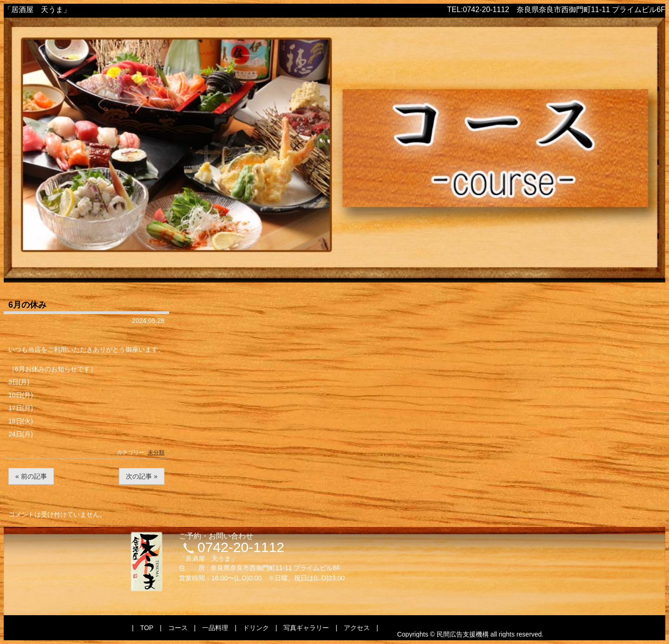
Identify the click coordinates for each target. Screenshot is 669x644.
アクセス (357, 628)
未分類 (156, 453)
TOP (147, 628)
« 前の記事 (31, 476)
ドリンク (256, 628)
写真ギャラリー (306, 628)
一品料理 (215, 628)
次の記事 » (142, 476)
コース (178, 628)
